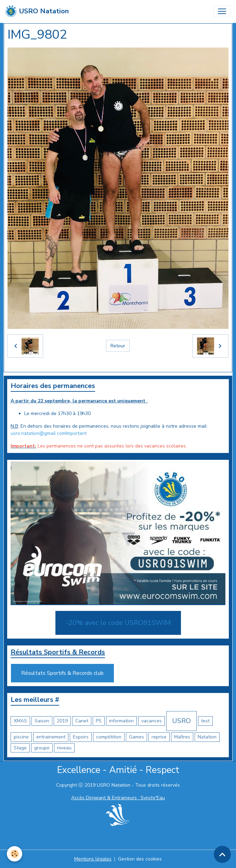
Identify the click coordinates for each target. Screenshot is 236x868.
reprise (159, 737)
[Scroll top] (222, 854)
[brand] (37, 11)
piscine (21, 737)
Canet (82, 721)
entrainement (51, 737)
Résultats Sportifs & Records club (62, 673)
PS (99, 721)
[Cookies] (15, 854)
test (205, 721)
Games (136, 737)
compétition (109, 737)
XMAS (20, 721)
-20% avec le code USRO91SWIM (118, 623)
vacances (152, 721)
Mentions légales (93, 859)
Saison (42, 721)
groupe (42, 748)
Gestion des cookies (140, 859)
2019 (62, 721)
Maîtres (182, 737)
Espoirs (81, 737)
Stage (20, 748)
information (121, 721)
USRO (181, 721)
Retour (118, 346)
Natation (207, 737)
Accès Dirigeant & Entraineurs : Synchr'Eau (118, 798)
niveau (64, 748)
